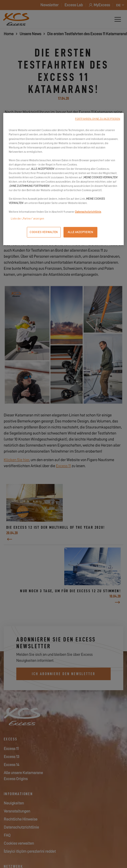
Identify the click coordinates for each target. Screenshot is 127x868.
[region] (64, 179)
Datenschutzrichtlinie (88, 212)
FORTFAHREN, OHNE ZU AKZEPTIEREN (98, 119)
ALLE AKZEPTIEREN (80, 232)
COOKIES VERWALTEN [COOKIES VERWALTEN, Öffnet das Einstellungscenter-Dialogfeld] (44, 232)
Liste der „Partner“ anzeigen (27, 218)
